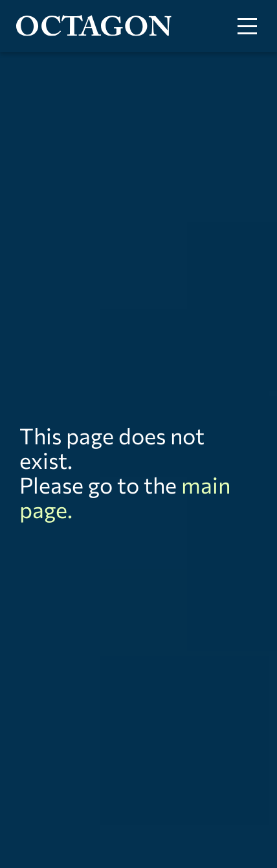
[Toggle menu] (247, 26)
